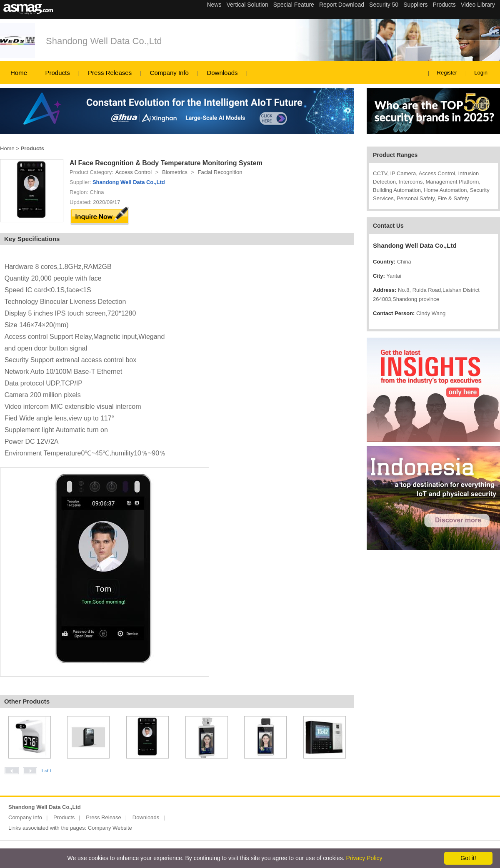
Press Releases (110, 73)
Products (57, 73)
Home (19, 73)
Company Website (110, 828)
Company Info (169, 73)
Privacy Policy (364, 858)
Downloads (222, 73)
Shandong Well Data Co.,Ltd (104, 41)
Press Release (104, 817)
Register (447, 73)
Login (481, 73)
